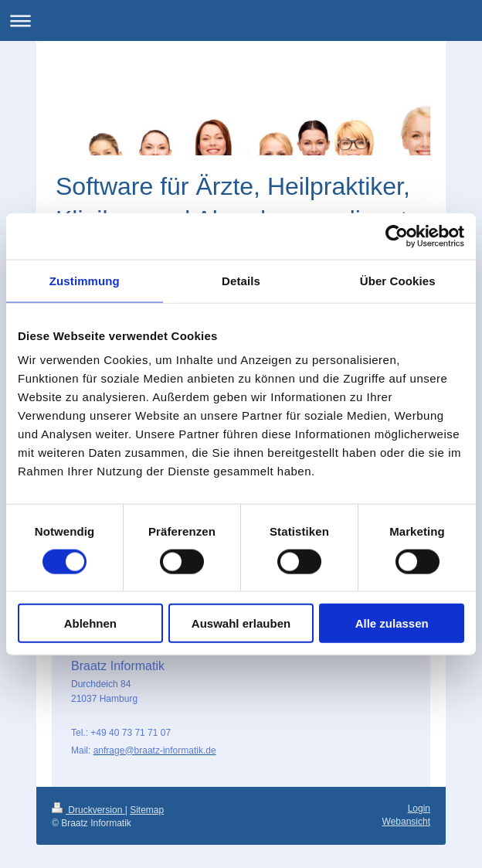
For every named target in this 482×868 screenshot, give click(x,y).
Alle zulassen (392, 623)
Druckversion (88, 810)
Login (419, 808)
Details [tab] (241, 280)
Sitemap (147, 810)
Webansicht (406, 822)
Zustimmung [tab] (85, 280)
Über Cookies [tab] (398, 280)
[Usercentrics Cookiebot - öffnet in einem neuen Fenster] (397, 236)
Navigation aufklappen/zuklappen (241, 20)
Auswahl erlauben (241, 623)
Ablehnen (90, 623)
